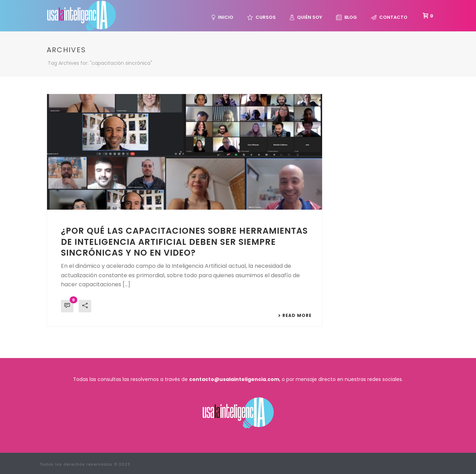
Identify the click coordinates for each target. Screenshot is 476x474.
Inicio (223, 17)
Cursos (262, 17)
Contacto (389, 17)
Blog (346, 17)
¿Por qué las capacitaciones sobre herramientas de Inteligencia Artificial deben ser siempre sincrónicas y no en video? (184, 242)
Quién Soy (306, 17)
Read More (295, 316)
